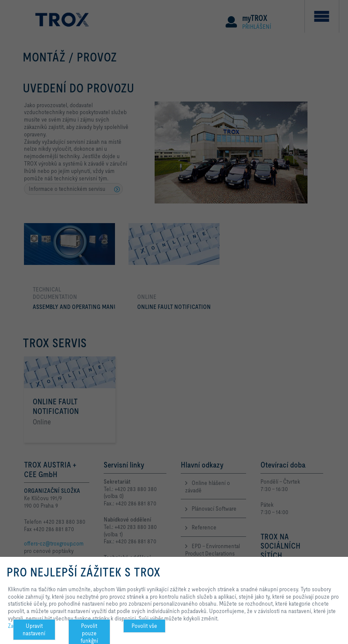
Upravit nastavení (34, 629)
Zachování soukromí (32, 626)
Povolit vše (144, 626)
